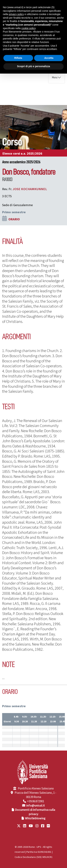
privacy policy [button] (16, 14)
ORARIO (14, 219)
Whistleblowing (35, 818)
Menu (55, 77)
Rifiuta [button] (18, 58)
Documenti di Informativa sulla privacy (35, 812)
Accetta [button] (49, 58)
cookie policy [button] (28, 28)
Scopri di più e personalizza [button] (33, 66)
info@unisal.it (36, 806)
